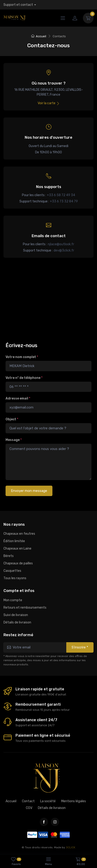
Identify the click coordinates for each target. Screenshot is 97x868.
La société (48, 801)
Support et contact (18, 5)
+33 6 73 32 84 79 (64, 201)
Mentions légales (74, 801)
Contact (28, 801)
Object (12, 419)
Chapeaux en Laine (17, 549)
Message (14, 440)
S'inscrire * (80, 647)
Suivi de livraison (16, 615)
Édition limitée (14, 541)
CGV (29, 808)
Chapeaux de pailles (18, 563)
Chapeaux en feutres (19, 534)
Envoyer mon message (29, 491)
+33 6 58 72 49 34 (61, 195)
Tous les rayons (15, 578)
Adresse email (18, 398)
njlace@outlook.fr (61, 244)
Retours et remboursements (25, 608)
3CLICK (71, 847)
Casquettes (12, 571)
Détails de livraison (17, 622)
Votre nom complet (22, 357)
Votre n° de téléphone (24, 378)
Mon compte (13, 600)
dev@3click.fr (64, 250)
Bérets (9, 556)
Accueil (39, 36)
